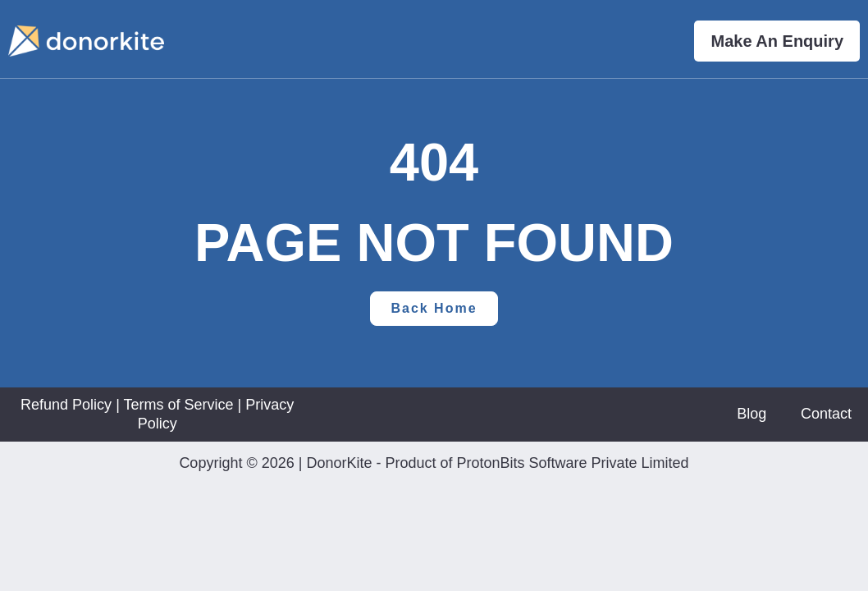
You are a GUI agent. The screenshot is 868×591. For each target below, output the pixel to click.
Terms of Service (178, 405)
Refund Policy (66, 405)
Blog (752, 414)
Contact (826, 414)
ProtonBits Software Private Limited (572, 463)
